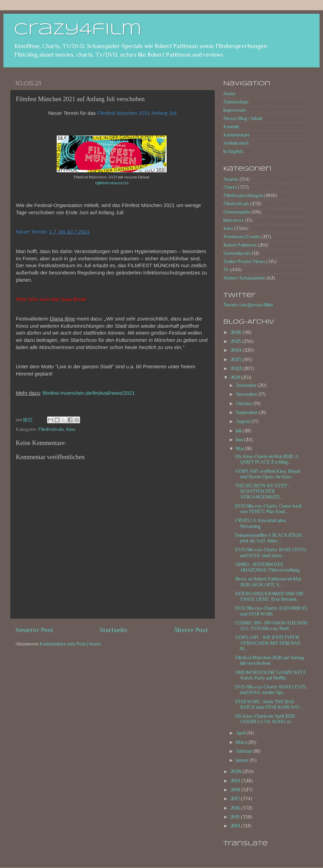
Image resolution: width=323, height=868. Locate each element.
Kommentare (237, 135)
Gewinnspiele (237, 212)
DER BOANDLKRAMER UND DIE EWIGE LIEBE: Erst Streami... (269, 596)
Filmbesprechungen (243, 196)
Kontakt (231, 127)
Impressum (235, 110)
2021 (236, 377)
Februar (244, 751)
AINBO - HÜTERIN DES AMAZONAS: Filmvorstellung (268, 567)
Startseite (114, 630)
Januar (243, 760)
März (242, 742)
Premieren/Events (242, 237)
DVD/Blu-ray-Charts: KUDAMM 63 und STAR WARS (271, 611)
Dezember (247, 385)
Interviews (234, 220)
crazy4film (78, 30)
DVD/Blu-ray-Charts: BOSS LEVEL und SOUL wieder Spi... (271, 690)
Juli (239, 431)
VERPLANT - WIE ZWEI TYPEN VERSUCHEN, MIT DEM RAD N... (268, 643)
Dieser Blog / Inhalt (243, 118)
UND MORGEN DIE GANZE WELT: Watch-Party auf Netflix (271, 675)
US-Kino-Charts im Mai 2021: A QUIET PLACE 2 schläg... (266, 459)
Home (230, 94)
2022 (237, 368)
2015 (236, 817)
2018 (236, 790)
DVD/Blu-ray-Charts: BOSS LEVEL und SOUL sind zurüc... (271, 552)
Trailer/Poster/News (244, 262)
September (247, 413)
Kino (71, 429)
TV (226, 270)
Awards (231, 179)
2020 (237, 772)
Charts (230, 187)
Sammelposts (237, 253)
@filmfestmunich (112, 183)
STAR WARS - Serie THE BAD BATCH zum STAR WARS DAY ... (269, 704)
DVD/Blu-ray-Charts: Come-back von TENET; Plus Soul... (269, 509)
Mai (240, 449)
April (241, 733)
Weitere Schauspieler (244, 278)
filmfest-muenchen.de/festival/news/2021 (89, 393)
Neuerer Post (34, 630)
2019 (236, 781)
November (247, 394)
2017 (236, 799)
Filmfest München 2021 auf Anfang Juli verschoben (270, 660)
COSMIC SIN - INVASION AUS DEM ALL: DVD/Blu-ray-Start (271, 626)
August (244, 421)
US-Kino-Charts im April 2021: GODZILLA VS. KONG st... (265, 719)
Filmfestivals (51, 429)
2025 (236, 341)
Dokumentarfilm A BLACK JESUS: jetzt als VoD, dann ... (269, 538)
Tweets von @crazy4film (248, 305)
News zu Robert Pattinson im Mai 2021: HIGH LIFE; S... (268, 582)
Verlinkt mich (236, 143)
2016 (236, 808)
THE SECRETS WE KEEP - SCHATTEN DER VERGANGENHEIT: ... (263, 491)
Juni (240, 440)
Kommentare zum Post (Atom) (70, 644)
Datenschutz (236, 102)
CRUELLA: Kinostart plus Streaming (261, 523)
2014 (236, 826)
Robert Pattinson (240, 245)
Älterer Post (191, 630)
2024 (237, 350)
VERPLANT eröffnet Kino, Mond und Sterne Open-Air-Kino (268, 474)
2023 (237, 360)
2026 (237, 332)
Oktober (245, 404)
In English (233, 151)
